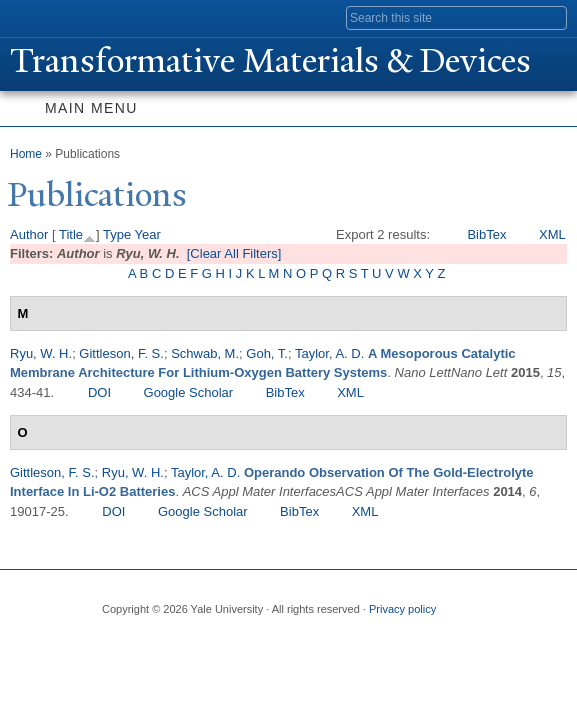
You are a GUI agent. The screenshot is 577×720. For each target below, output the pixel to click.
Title (71, 234)
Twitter (154, 642)
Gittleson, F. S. (121, 353)
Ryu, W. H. (41, 353)
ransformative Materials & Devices (270, 61)
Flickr (193, 642)
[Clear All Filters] (234, 253)
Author (29, 234)
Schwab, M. (205, 353)
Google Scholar (189, 392)
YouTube (271, 642)
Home (26, 154)
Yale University (33, 17)
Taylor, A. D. (329, 353)
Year (148, 234)
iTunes (232, 642)
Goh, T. (267, 353)
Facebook (115, 642)
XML (552, 234)
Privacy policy (402, 609)
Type (117, 234)
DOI (99, 392)
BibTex (486, 234)
